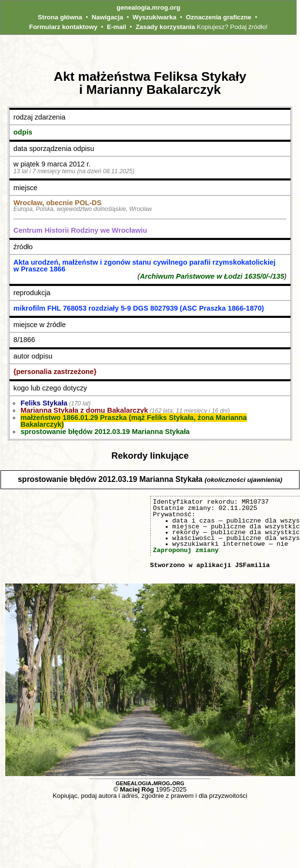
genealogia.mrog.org (148, 7)
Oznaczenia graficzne (219, 17)
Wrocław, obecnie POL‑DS (57, 203)
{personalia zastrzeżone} (55, 372)
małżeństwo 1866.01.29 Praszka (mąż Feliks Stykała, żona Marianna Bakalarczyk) (133, 421)
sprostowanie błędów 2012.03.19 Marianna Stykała (105, 432)
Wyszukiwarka (154, 17)
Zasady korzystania (165, 27)
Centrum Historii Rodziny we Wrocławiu (80, 230)
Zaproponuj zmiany (186, 550)
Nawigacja (107, 17)
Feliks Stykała (44, 403)
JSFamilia (252, 565)
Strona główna (60, 17)
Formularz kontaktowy (63, 27)
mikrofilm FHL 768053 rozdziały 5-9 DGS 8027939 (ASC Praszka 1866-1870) (139, 308)
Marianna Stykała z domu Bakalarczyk (84, 410)
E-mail (116, 27)
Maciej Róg (137, 789)
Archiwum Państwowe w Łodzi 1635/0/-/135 (212, 276)
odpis (23, 132)
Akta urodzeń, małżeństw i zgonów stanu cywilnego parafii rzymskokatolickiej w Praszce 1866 (144, 266)
